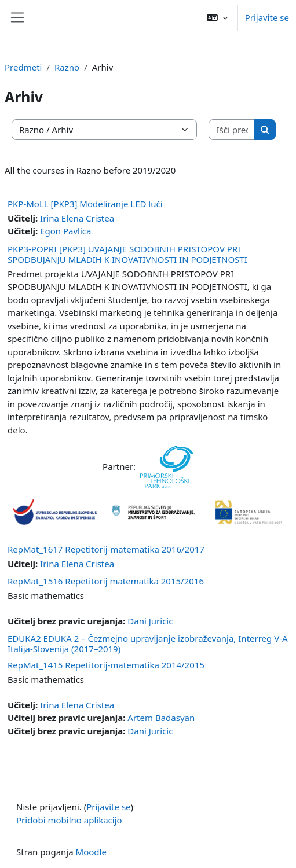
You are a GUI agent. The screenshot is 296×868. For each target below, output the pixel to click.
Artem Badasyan (161, 718)
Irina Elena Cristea (77, 218)
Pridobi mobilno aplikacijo (69, 820)
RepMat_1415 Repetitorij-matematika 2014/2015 (106, 665)
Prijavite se (267, 17)
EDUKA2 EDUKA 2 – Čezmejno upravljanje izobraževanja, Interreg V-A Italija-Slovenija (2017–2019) (148, 643)
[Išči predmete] (232, 130)
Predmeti (23, 67)
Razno (67, 67)
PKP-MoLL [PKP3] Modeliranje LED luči (85, 204)
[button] (217, 17)
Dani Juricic (150, 621)
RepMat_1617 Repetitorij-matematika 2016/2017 (106, 549)
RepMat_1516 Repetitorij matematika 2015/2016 (106, 581)
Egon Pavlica (65, 231)
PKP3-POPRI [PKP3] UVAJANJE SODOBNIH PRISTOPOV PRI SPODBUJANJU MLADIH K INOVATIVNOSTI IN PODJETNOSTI (127, 254)
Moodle (91, 852)
